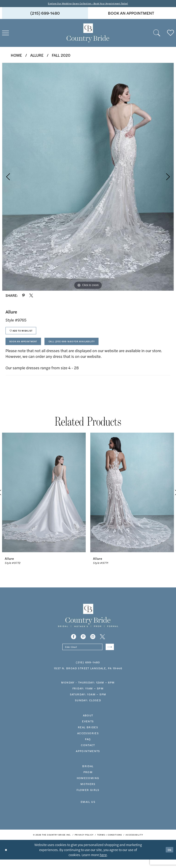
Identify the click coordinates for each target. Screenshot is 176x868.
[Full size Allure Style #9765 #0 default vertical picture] (88, 178)
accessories (88, 742)
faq (88, 747)
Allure (37, 56)
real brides (88, 736)
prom (88, 780)
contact (88, 753)
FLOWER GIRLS (88, 798)
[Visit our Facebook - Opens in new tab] (74, 643)
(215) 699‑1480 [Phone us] (45, 14)
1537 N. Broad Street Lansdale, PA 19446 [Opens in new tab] (88, 677)
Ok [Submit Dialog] (169, 858)
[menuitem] (45, 14)
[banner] (88, 34)
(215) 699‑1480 (88, 671)
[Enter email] (88, 655)
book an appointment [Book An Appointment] (131, 14)
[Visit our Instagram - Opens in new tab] (93, 643)
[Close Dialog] (7, 858)
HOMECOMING (88, 786)
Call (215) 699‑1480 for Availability (90, 347)
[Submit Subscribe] (109, 655)
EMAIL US (88, 810)
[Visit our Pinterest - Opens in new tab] (83, 643)
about (88, 724)
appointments (88, 759)
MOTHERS (88, 792)
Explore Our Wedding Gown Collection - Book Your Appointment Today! (88, 4)
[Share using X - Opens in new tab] (31, 296)
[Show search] (157, 34)
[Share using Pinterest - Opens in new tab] (23, 296)
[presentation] (44, 499)
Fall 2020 (61, 56)
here (103, 863)
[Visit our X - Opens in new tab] (102, 643)
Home (16, 56)
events (88, 730)
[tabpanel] (88, 178)
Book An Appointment (29, 347)
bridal (88, 774)
